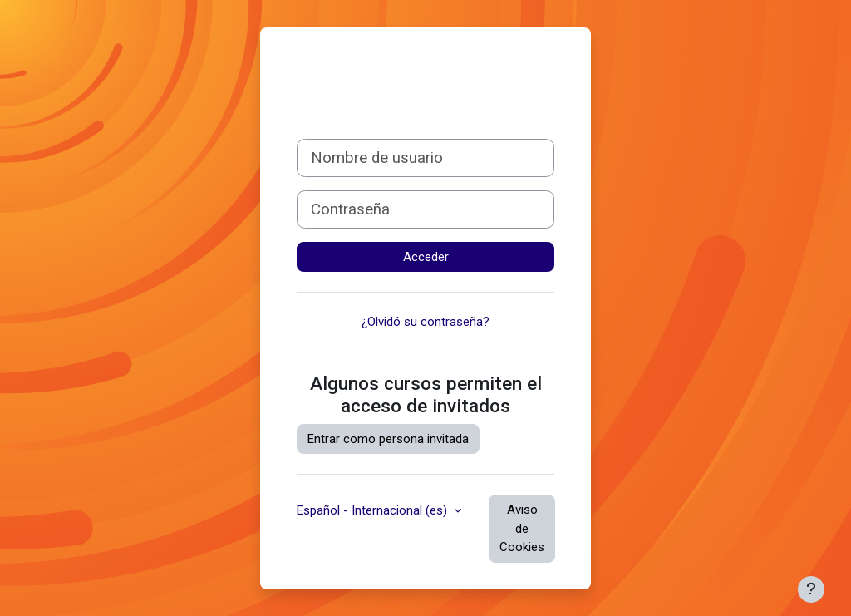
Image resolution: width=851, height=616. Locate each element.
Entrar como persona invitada (388, 439)
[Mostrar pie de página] (811, 589)
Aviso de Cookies (522, 528)
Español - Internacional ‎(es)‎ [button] (374, 510)
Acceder (426, 257)
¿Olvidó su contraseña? (425, 322)
